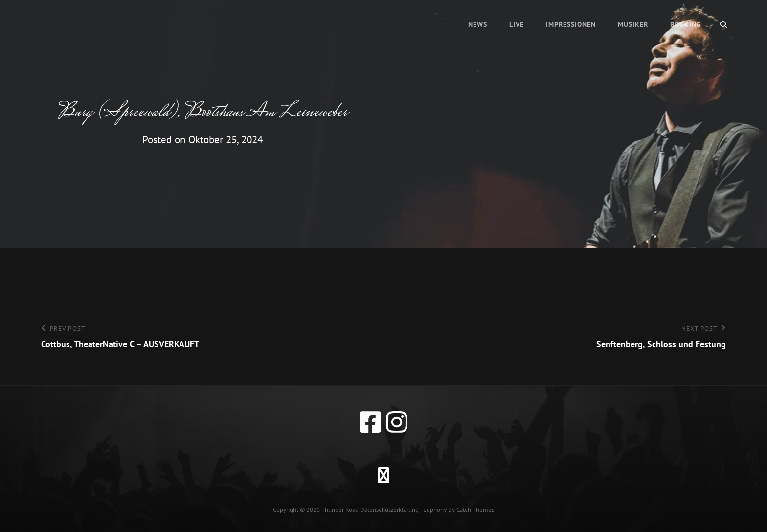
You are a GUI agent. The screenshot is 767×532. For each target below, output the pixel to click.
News (478, 24)
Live (517, 24)
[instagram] (397, 422)
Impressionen (571, 24)
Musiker (633, 24)
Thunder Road (340, 510)
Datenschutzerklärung (389, 510)
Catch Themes (475, 510)
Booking (686, 24)
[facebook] (370, 422)
